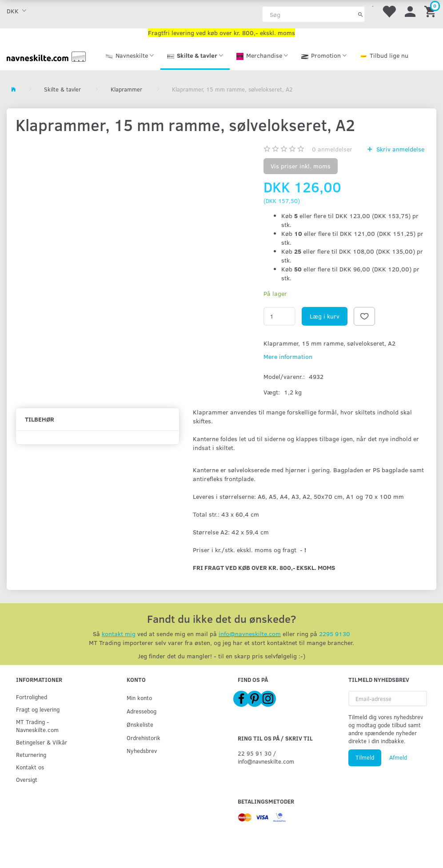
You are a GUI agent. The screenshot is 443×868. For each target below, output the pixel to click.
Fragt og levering (38, 709)
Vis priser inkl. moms (301, 166)
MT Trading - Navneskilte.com (37, 726)
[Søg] (361, 14)
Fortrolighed (32, 697)
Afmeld (398, 757)
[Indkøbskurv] (431, 11)
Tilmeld (365, 757)
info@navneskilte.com (250, 634)
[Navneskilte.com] (46, 56)
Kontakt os (30, 767)
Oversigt (27, 779)
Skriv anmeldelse (399, 149)
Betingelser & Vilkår (42, 742)
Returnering (31, 755)
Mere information (288, 356)
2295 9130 (335, 634)
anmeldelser (332, 149)
